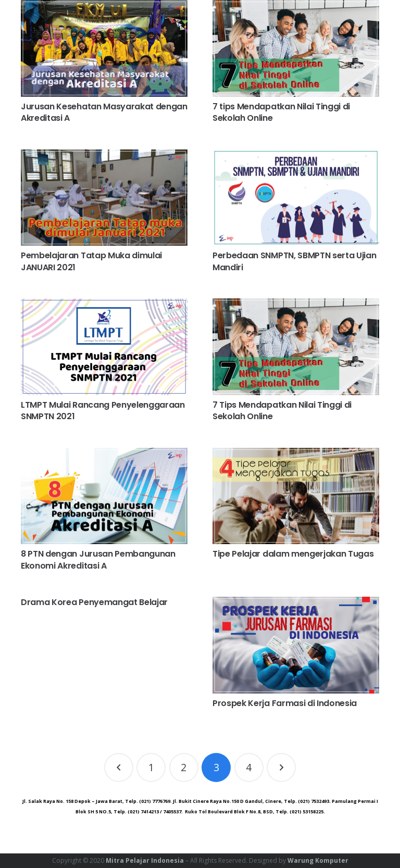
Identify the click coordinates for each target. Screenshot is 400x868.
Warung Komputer (318, 860)
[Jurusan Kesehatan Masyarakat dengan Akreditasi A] (104, 48)
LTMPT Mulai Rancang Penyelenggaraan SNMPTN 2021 (103, 411)
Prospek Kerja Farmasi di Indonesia (285, 703)
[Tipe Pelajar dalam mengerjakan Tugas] (296, 496)
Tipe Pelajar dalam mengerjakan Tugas (293, 554)
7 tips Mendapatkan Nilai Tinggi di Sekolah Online (281, 112)
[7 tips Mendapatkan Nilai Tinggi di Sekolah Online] (296, 48)
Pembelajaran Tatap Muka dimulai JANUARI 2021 (91, 261)
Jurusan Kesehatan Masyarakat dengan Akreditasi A (104, 112)
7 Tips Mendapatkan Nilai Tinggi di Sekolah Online (282, 411)
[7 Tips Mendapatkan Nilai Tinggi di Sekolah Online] (296, 347)
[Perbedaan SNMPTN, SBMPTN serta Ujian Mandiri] (296, 198)
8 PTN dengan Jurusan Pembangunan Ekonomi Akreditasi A (98, 559)
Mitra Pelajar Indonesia (145, 860)
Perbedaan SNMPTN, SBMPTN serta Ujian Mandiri (294, 261)
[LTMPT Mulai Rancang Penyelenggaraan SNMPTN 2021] (104, 347)
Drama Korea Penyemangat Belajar (94, 602)
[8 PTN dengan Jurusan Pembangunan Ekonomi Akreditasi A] (104, 496)
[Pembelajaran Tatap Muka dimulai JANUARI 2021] (104, 198)
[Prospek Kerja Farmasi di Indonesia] (296, 645)
